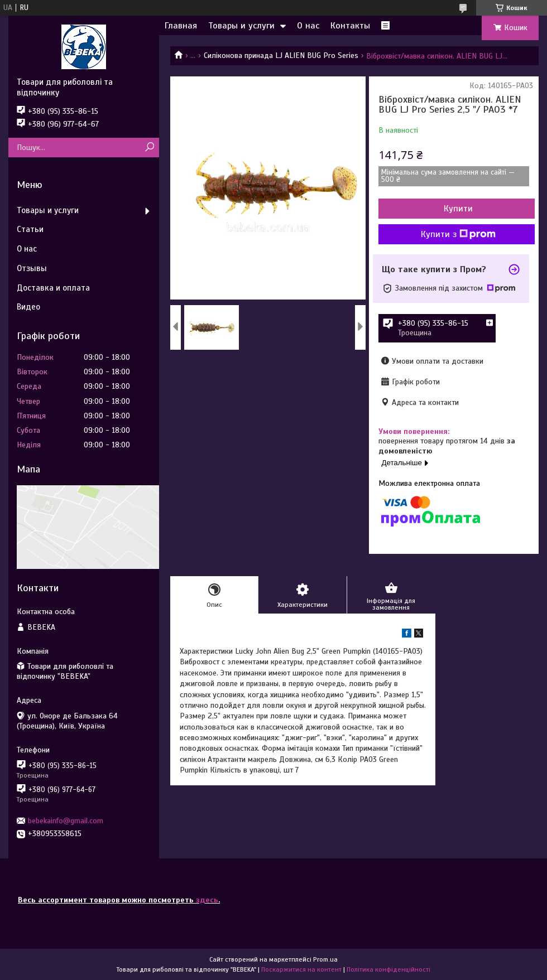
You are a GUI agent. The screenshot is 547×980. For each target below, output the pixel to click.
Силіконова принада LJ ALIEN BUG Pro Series (281, 55)
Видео (28, 307)
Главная (181, 26)
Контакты (350, 26)
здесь (207, 900)
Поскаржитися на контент (301, 969)
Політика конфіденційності (388, 969)
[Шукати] (149, 148)
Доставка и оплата (53, 288)
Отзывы (32, 268)
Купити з (458, 234)
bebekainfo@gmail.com (66, 821)
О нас (308, 26)
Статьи (30, 229)
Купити (458, 209)
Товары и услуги (241, 26)
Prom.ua (325, 959)
